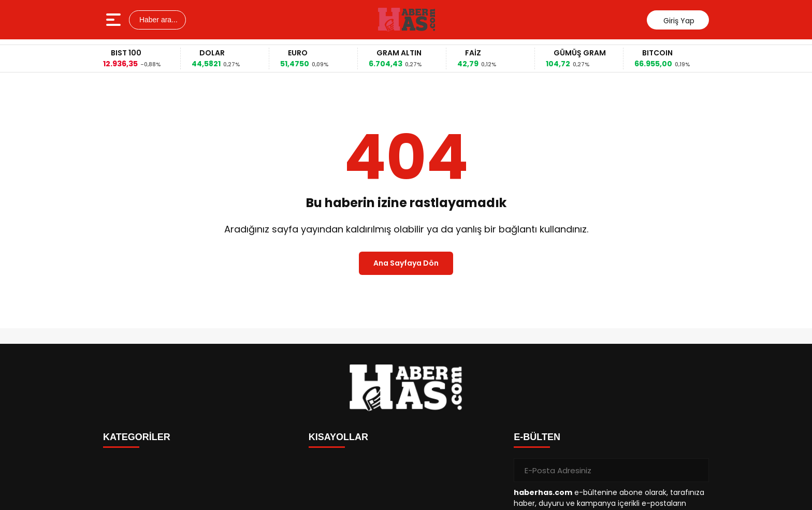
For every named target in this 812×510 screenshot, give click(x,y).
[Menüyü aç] (115, 20)
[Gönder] (697, 470)
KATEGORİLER (137, 437)
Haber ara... (157, 20)
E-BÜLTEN (537, 437)
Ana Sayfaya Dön (406, 263)
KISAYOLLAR (338, 437)
